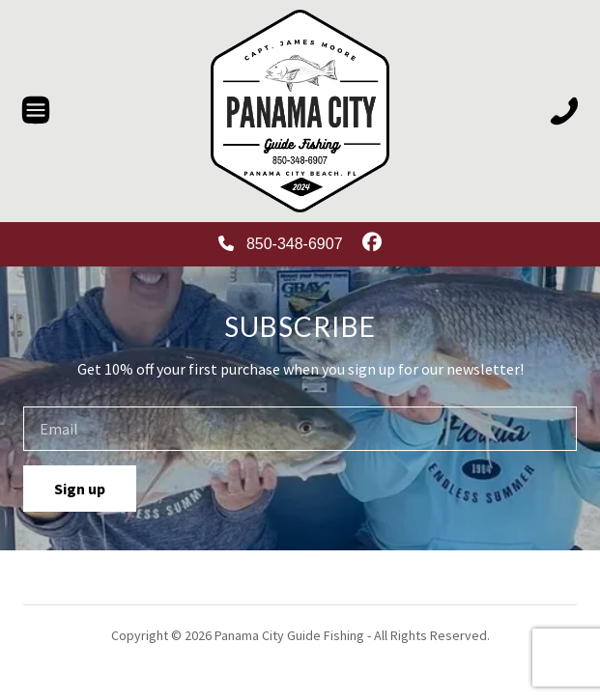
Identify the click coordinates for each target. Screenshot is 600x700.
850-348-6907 (280, 244)
